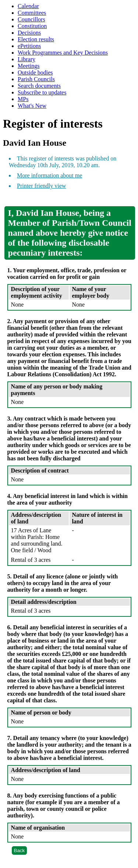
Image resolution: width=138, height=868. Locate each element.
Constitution (32, 26)
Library (26, 59)
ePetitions (29, 46)
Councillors (31, 19)
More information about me (49, 175)
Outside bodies (35, 72)
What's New (32, 106)
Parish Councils (36, 79)
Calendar (28, 6)
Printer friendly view (41, 186)
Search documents (39, 86)
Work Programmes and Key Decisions (63, 53)
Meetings (29, 66)
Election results (36, 39)
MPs (23, 99)
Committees (32, 13)
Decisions (29, 33)
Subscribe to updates (42, 92)
